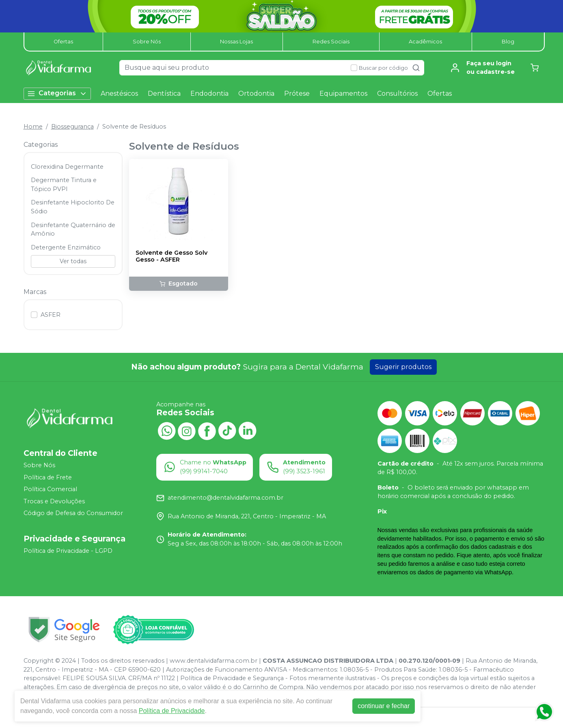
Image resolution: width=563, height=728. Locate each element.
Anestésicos (119, 93)
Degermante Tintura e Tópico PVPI (64, 185)
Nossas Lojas (236, 42)
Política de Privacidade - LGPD (68, 551)
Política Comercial (50, 489)
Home (33, 127)
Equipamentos (343, 93)
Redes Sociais (331, 42)
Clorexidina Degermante (67, 167)
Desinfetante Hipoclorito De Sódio (73, 207)
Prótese (297, 93)
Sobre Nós (147, 42)
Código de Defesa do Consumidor (73, 513)
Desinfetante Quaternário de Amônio (73, 230)
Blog (508, 42)
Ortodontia (256, 93)
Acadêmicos (425, 42)
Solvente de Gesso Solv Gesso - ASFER (171, 256)
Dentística (164, 93)
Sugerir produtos (403, 367)
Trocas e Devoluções (54, 501)
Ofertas (63, 42)
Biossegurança (72, 127)
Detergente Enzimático (66, 247)
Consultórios (397, 93)
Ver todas (73, 261)
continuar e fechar (384, 706)
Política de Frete (48, 477)
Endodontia (209, 93)
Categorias (57, 93)
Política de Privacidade (172, 711)
